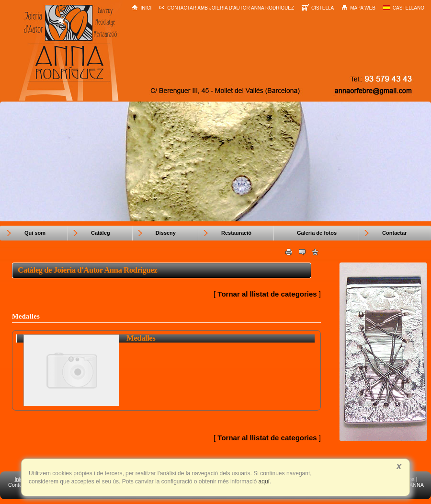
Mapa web (358, 8)
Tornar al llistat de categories (267, 294)
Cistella (318, 7)
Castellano (404, 8)
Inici (142, 7)
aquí (263, 481)
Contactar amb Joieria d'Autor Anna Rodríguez (227, 8)
